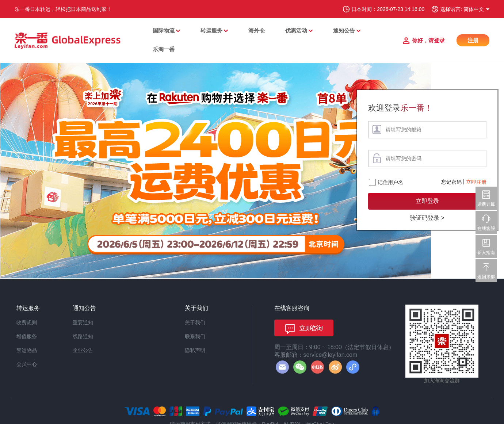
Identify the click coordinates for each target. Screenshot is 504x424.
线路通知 (83, 336)
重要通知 (83, 322)
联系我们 (195, 336)
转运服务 (211, 30)
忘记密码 (451, 182)
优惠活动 (296, 30)
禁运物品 (27, 350)
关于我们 (195, 322)
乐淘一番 (164, 49)
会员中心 (27, 364)
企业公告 (83, 350)
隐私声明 (195, 350)
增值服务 (27, 336)
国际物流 (164, 30)
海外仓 (257, 30)
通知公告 (344, 30)
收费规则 (27, 322)
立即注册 (476, 182)
